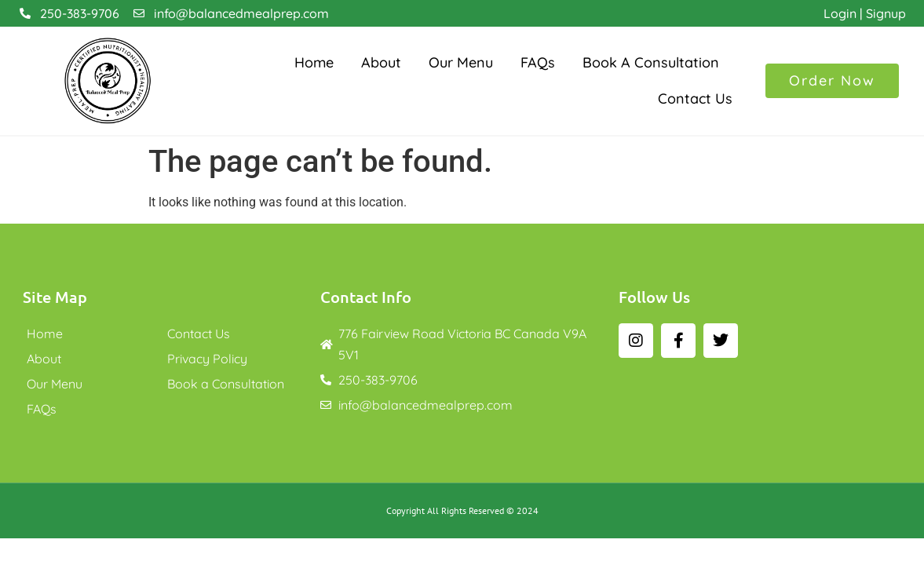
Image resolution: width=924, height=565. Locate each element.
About (381, 62)
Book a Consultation (651, 62)
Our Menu (461, 62)
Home (314, 62)
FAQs (538, 62)
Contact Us (695, 98)
